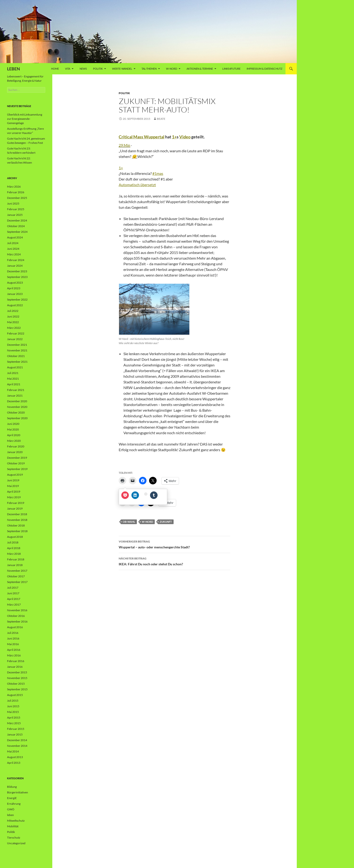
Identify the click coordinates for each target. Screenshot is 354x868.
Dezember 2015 (17, 672)
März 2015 (14, 723)
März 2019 (14, 497)
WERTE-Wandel (122, 69)
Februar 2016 (16, 661)
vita (68, 69)
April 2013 (14, 763)
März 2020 (14, 441)
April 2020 (14, 435)
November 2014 (17, 746)
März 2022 (14, 328)
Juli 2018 (13, 542)
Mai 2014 (13, 751)
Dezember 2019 (17, 458)
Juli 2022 (13, 311)
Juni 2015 (13, 706)
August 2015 (15, 695)
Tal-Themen (149, 69)
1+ (174, 137)
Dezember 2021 (17, 345)
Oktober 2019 (16, 463)
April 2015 (14, 717)
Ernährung (14, 804)
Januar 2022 (15, 339)
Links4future (231, 69)
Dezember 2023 (17, 271)
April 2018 (14, 548)
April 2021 (14, 384)
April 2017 (14, 599)
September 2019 (17, 469)
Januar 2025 (15, 215)
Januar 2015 (15, 734)
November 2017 (17, 571)
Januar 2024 (15, 266)
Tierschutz (14, 838)
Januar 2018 (15, 565)
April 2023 (14, 288)
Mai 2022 (13, 322)
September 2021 (17, 362)
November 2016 (17, 610)
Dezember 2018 (17, 514)
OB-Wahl (129, 522)
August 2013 (15, 757)
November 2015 (17, 678)
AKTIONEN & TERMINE (200, 69)
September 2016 (17, 621)
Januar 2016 (15, 667)
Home (55, 69)
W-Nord (172, 69)
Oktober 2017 (16, 576)
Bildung (12, 787)
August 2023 (15, 283)
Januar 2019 (15, 508)
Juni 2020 (13, 424)
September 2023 (17, 277)
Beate (161, 119)
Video (185, 137)
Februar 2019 (16, 503)
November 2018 (17, 520)
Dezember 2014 (17, 740)
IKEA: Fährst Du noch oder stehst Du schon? (175, 561)
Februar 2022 (16, 333)
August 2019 (15, 475)
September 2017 (17, 582)
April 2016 (14, 650)
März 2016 (14, 655)
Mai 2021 (13, 379)
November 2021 (17, 350)
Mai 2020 (13, 429)
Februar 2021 (16, 390)
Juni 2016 (13, 638)
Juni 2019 (13, 480)
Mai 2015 (13, 712)
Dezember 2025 (17, 198)
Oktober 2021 (16, 356)
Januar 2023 (15, 294)
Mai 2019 (13, 486)
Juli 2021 (13, 373)
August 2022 (15, 305)
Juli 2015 (13, 701)
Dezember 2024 (17, 220)
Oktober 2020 (16, 412)
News (83, 69)
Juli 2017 (13, 588)
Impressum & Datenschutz (264, 69)
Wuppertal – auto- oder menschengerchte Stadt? (175, 544)
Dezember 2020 (17, 401)
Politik (98, 69)
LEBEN (14, 69)
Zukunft (166, 522)
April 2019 (14, 492)
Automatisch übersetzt (137, 185)
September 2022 (17, 299)
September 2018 (17, 531)
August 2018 (15, 537)
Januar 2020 (15, 452)
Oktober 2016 (16, 616)
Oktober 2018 (16, 525)
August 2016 (15, 627)
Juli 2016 (13, 633)
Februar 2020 (16, 446)
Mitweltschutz (16, 821)
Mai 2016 (13, 644)
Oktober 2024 (16, 226)
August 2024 (15, 237)
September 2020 (17, 418)
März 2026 (14, 187)
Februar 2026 (16, 192)
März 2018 (14, 554)
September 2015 (17, 689)
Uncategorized (16, 843)
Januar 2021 (15, 396)
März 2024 (14, 254)
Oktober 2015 (16, 684)
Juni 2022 (13, 316)
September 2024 (17, 232)
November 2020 (17, 407)
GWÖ (11, 809)
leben (10, 815)
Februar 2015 (16, 729)
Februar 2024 (16, 260)
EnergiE (12, 798)
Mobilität (13, 826)
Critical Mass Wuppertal (142, 137)
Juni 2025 (13, 203)
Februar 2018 (16, 559)
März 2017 (14, 605)
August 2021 (15, 367)
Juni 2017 (13, 593)
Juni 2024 (13, 249)
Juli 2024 (13, 243)
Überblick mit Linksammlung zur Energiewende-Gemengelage (25, 119)
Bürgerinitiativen (18, 792)
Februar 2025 (16, 209)
